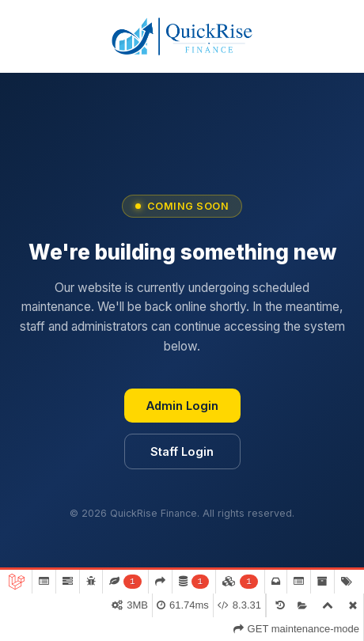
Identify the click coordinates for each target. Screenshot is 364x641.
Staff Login (182, 451)
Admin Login (182, 406)
